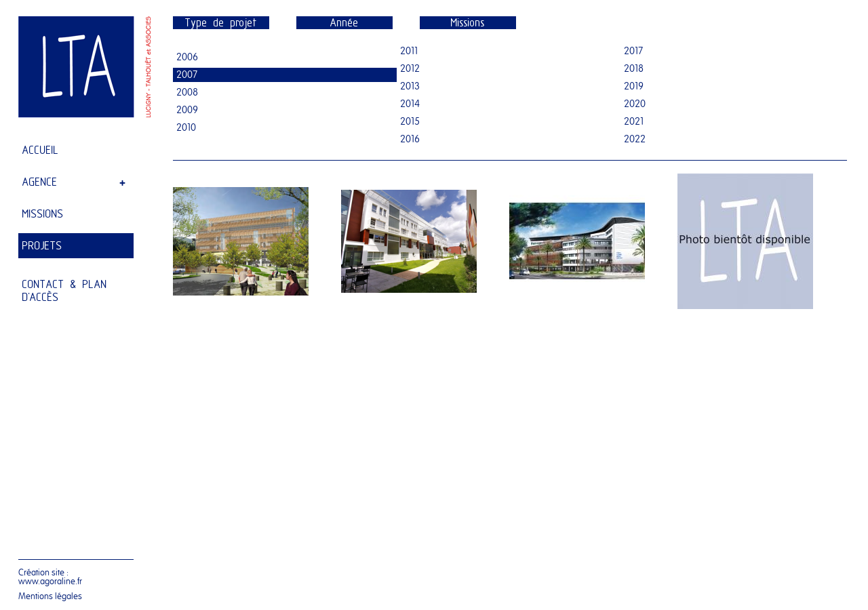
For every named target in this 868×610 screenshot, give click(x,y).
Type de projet (221, 23)
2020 (635, 104)
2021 (634, 122)
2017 (633, 51)
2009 (187, 110)
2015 (410, 122)
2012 (410, 69)
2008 (187, 93)
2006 (187, 57)
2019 (634, 86)
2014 (410, 104)
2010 (186, 128)
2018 (634, 69)
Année (344, 23)
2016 (410, 139)
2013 (410, 86)
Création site (41, 572)
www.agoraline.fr (50, 581)
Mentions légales (50, 596)
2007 (187, 75)
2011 (409, 51)
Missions (468, 23)
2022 (635, 139)
